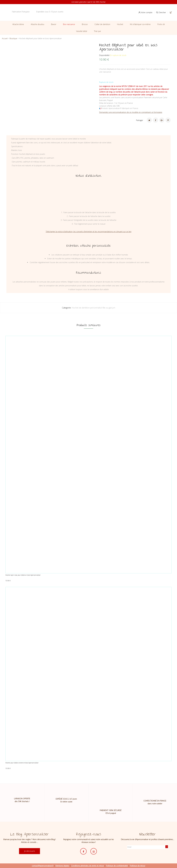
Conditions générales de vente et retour (88, 866)
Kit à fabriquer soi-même (140, 24)
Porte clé (161, 24)
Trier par (97, 31)
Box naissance (69, 24)
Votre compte (145, 12)
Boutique (13, 38)
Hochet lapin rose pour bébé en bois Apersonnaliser (23, 575)
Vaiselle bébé (82, 31)
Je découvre (29, 851)
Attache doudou (37, 24)
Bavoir (54, 24)
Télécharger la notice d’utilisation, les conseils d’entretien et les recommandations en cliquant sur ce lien (89, 232)
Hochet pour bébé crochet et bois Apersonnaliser (22, 763)
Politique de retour (137, 866)
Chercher (161, 12)
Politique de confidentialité (117, 866)
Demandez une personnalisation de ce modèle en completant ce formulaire (131, 112)
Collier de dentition (102, 24)
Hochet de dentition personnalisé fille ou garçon (93, 308)
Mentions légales (62, 866)
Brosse (85, 24)
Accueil (5, 38)
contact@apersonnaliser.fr (43, 866)
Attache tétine (18, 24)
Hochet (120, 24)
